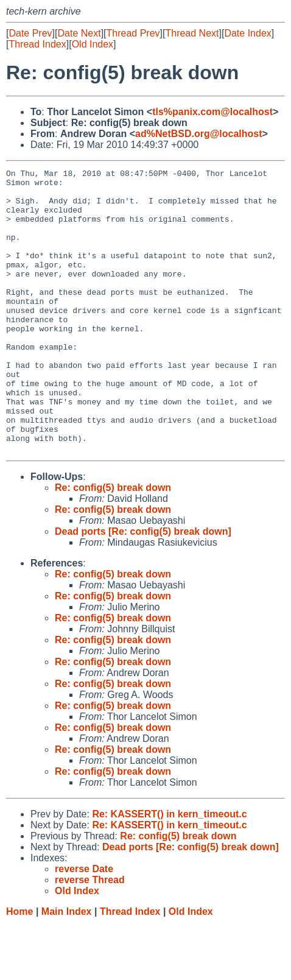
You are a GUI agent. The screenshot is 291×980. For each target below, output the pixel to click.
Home (19, 968)
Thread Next (192, 33)
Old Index (93, 44)
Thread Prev (133, 33)
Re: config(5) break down (113, 544)
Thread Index (37, 44)
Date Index (247, 33)
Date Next (79, 33)
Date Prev (30, 33)
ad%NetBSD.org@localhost (199, 134)
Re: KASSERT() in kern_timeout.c (169, 871)
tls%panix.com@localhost (212, 112)
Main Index (67, 968)
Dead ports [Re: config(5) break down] (143, 588)
